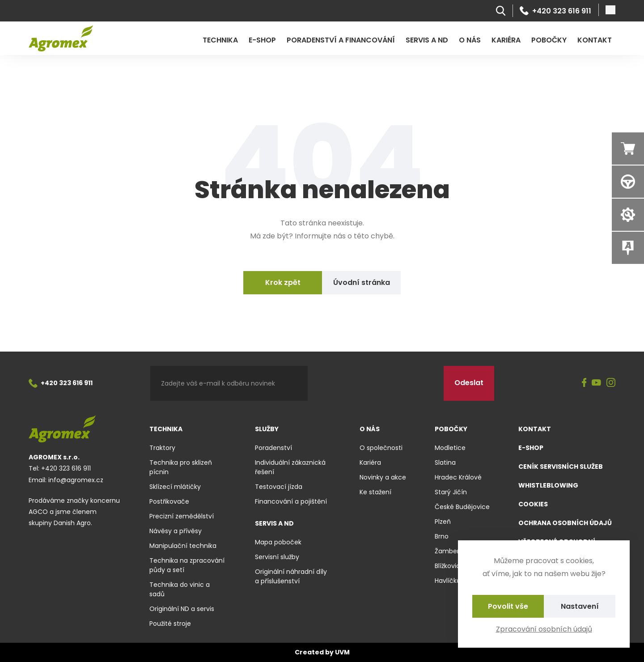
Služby (267, 429)
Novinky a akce (383, 477)
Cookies (533, 504)
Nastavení (580, 606)
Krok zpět (283, 282)
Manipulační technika (183, 546)
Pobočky (549, 40)
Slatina (445, 463)
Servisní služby (277, 557)
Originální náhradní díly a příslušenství (291, 576)
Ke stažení (375, 492)
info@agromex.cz (76, 480)
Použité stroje (170, 624)
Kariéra (506, 40)
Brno (442, 536)
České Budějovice (462, 507)
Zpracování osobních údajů (544, 629)
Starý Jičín (451, 492)
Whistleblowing (548, 485)
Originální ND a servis (182, 609)
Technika (220, 40)
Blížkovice (449, 566)
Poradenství (273, 448)
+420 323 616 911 (555, 11)
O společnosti (381, 448)
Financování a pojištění (291, 501)
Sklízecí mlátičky (175, 487)
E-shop (262, 40)
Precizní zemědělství (182, 516)
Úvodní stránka (362, 282)
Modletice (450, 448)
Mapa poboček (278, 542)
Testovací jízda (279, 487)
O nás (470, 40)
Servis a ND (427, 40)
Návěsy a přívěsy (176, 531)
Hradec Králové (458, 477)
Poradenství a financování (341, 40)
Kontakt (595, 40)
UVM (342, 652)
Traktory (162, 448)
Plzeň (443, 522)
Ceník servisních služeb (561, 467)
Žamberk (449, 551)
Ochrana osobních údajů (565, 523)
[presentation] (376, 383)
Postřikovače (169, 501)
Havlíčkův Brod (457, 581)
